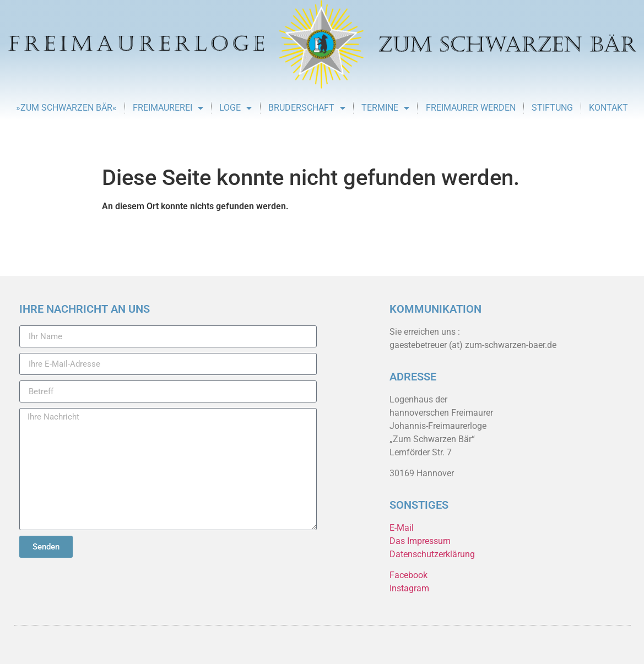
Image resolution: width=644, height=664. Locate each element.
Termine (385, 108)
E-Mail (402, 528)
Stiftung (552, 108)
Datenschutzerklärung (432, 554)
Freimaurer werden (471, 108)
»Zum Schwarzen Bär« (66, 108)
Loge (236, 108)
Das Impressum (420, 541)
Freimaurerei (168, 108)
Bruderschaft (307, 108)
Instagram (409, 588)
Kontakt (608, 108)
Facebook (408, 575)
